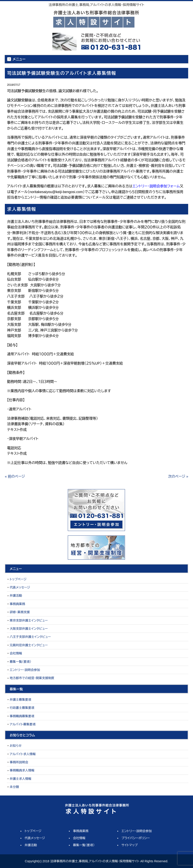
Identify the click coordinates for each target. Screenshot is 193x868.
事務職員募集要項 (22, 716)
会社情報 (16, 653)
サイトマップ (130, 845)
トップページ (18, 579)
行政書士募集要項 (22, 708)
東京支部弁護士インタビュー (29, 620)
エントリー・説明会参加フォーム (156, 186)
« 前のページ (15, 476)
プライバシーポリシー (136, 838)
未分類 (14, 787)
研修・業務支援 (20, 612)
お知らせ (16, 746)
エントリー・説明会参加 (25, 670)
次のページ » (178, 476)
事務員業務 (17, 604)
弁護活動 (16, 596)
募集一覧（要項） (20, 662)
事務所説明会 (19, 762)
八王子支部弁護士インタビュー (30, 637)
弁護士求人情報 (20, 779)
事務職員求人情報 (22, 770)
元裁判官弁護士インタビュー (29, 645)
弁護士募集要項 (20, 700)
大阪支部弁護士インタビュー (29, 629)
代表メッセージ (20, 587)
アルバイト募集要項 (23, 724)
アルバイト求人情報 (23, 754)
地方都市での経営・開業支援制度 (32, 678)
